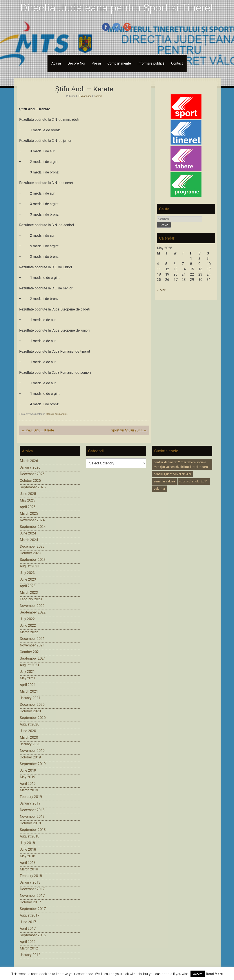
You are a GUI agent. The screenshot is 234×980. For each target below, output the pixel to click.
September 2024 (33, 527)
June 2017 (28, 922)
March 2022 (29, 632)
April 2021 (28, 685)
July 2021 (27, 672)
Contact (177, 63)
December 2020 (32, 705)
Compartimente (119, 63)
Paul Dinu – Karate (38, 430)
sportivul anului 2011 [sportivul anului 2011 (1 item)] (194, 481)
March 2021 (29, 691)
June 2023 (28, 579)
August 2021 (30, 665)
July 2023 (27, 573)
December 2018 (32, 810)
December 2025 (32, 474)
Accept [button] (198, 974)
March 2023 (29, 593)
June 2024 (28, 533)
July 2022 (27, 619)
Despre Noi (76, 63)
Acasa (56, 63)
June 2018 (28, 849)
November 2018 (32, 817)
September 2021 (33, 658)
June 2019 (28, 770)
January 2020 (30, 744)
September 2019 (33, 764)
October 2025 (30, 481)
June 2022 (28, 625)
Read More (214, 974)
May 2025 (27, 500)
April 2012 (28, 942)
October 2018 (30, 823)
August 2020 (30, 724)
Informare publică (151, 63)
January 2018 (30, 882)
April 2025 (28, 507)
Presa (96, 63)
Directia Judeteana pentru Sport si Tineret (117, 8)
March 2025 (29, 513)
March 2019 (29, 790)
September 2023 (33, 560)
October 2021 (30, 652)
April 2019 (28, 784)
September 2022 (33, 612)
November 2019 (32, 751)
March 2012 (29, 948)
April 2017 (28, 929)
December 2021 (32, 639)
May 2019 (27, 777)
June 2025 (28, 494)
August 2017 (30, 915)
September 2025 (33, 487)
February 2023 (31, 599)
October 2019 (30, 757)
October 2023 (30, 553)
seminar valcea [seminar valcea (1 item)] (164, 481)
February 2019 (31, 797)
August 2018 (30, 836)
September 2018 (33, 830)
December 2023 (32, 546)
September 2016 (33, 935)
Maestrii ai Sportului (56, 414)
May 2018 (27, 856)
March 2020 (29, 737)
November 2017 (32, 896)
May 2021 (27, 678)
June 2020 (28, 731)
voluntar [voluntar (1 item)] (160, 489)
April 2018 (28, 863)
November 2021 (32, 645)
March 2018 (29, 869)
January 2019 (30, 803)
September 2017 (33, 909)
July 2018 (27, 843)
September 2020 (33, 718)
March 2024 (29, 540)
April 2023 (28, 586)
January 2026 (30, 467)
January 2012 (30, 955)
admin (99, 96)
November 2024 (32, 520)
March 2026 (29, 461)
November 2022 (32, 606)
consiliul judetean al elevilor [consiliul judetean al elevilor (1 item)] (173, 474)
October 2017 (30, 902)
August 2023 (30, 566)
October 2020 (30, 711)
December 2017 (32, 889)
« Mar (161, 290)
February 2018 (31, 876)
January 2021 (30, 698)
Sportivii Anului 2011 (129, 430)
